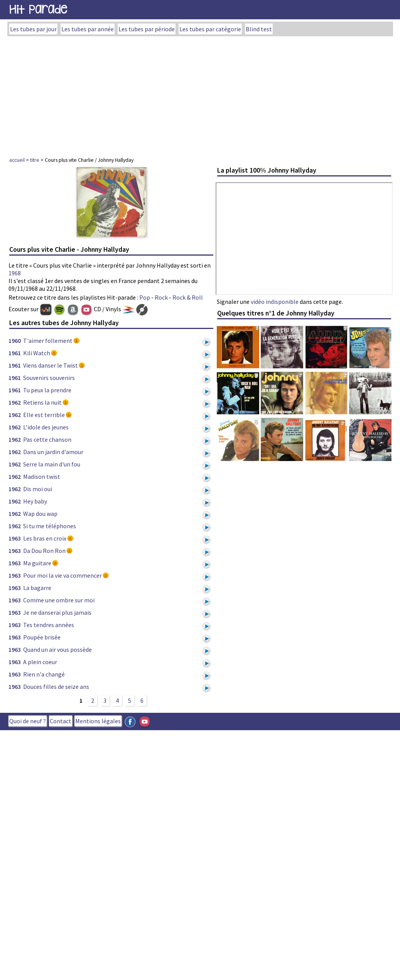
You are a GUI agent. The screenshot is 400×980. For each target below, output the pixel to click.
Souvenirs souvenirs (49, 378)
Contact (61, 721)
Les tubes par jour (33, 29)
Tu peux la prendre (47, 390)
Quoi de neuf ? (28, 721)
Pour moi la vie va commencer (62, 575)
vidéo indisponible (275, 302)
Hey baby (35, 501)
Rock (161, 297)
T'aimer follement (48, 341)
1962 (15, 402)
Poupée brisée (42, 637)
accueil (17, 160)
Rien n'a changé (44, 674)
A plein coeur (40, 662)
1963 (15, 538)
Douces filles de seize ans (56, 687)
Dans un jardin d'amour (53, 452)
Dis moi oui (38, 489)
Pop (145, 297)
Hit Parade (38, 9)
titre (35, 160)
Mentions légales (98, 721)
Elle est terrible (44, 415)
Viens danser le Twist (51, 365)
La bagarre (37, 588)
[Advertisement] (200, 94)
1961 (15, 353)
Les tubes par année (88, 29)
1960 (15, 341)
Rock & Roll (188, 297)
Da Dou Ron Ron (44, 551)
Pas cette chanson (47, 439)
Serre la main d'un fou (52, 464)
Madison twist (42, 476)
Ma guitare (37, 563)
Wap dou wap (40, 514)
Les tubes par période (147, 29)
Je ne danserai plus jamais (57, 612)
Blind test (259, 29)
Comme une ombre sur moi (59, 600)
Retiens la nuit (42, 402)
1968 (15, 273)
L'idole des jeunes (46, 427)
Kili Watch (37, 353)
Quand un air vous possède (57, 649)
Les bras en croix (45, 538)
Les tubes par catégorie (210, 29)
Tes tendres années (49, 625)
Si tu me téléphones (50, 526)
